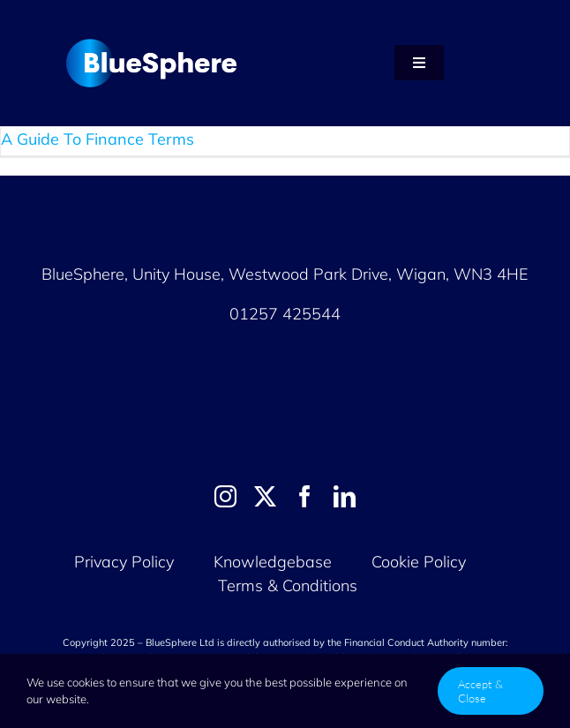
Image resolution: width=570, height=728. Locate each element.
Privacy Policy (124, 562)
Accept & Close (480, 691)
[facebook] (305, 496)
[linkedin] (345, 496)
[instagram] (225, 496)
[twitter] (265, 496)
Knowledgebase (273, 562)
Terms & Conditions (288, 585)
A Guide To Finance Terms (97, 139)
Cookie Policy (421, 562)
